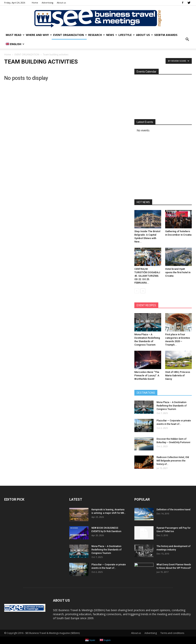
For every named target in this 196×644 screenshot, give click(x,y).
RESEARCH (96, 35)
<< (139, 80)
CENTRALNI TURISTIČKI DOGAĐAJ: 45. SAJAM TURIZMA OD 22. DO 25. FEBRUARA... (147, 276)
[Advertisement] (163, 167)
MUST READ (15, 35)
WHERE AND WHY (39, 35)
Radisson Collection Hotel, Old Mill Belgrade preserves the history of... (173, 461)
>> (187, 80)
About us (61, 3)
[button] (187, 40)
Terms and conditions (172, 633)
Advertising (47, 3)
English (15, 44)
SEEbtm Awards (166, 35)
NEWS (112, 35)
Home (35, 3)
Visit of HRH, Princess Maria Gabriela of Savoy (178, 375)
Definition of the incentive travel (174, 510)
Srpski (90, 640)
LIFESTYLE (127, 35)
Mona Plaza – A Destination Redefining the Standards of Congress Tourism (172, 406)
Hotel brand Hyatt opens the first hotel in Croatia (178, 272)
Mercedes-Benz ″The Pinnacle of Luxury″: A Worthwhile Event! (147, 375)
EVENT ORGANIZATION (70, 35)
